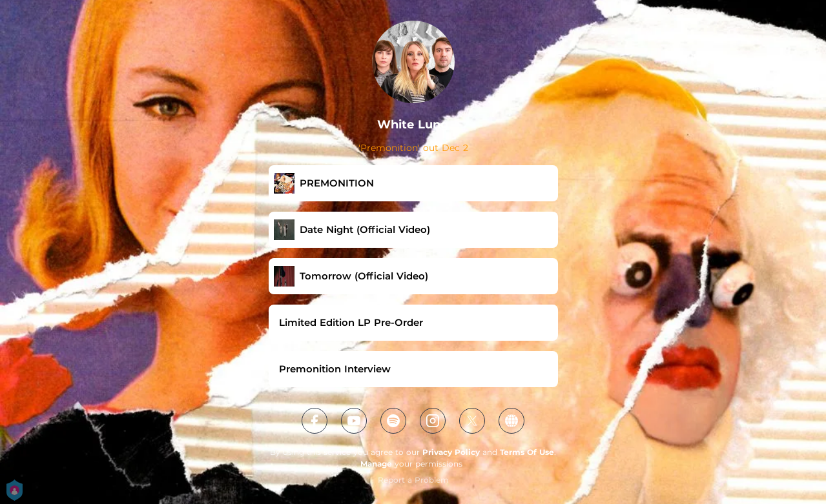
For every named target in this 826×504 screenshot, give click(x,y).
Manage (376, 464)
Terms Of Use (527, 452)
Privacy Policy (451, 452)
